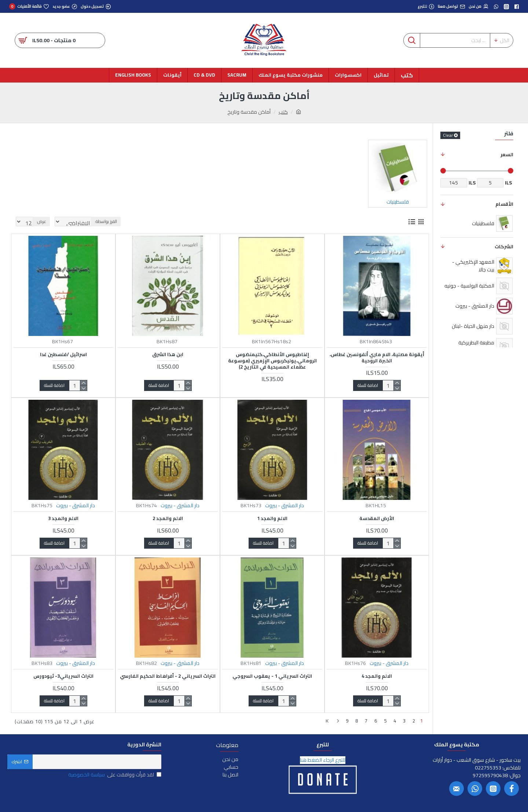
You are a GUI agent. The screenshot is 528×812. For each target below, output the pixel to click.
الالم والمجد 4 (377, 676)
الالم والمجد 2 (168, 518)
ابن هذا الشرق (168, 354)
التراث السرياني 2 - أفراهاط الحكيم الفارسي (168, 676)
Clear (448, 135)
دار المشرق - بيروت (285, 506)
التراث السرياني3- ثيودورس (63, 676)
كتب (283, 112)
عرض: (39, 221)
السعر (507, 154)
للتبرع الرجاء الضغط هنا (323, 759)
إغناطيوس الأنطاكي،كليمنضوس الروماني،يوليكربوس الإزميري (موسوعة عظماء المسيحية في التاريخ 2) (272, 361)
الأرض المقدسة (377, 518)
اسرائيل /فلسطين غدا (63, 354)
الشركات (504, 246)
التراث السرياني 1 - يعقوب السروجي (272, 676)
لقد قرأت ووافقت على (114, 773)
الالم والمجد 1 (272, 518)
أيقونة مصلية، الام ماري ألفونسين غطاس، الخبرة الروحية (377, 358)
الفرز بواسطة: (128, 221)
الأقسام (504, 204)
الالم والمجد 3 (63, 518)
